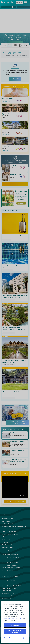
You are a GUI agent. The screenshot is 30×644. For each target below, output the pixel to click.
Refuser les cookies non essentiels (15, 631)
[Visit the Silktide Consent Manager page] (24, 638)
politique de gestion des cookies (13, 618)
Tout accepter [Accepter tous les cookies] (15, 625)
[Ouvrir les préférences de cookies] (8, 638)
